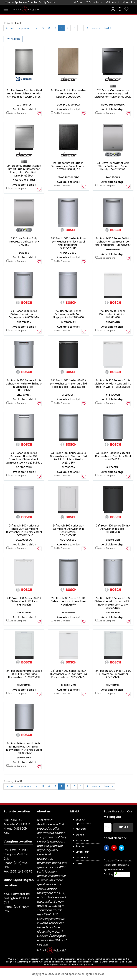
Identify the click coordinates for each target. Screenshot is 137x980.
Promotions (82, 840)
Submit (123, 827)
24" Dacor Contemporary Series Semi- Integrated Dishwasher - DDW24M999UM (113, 94)
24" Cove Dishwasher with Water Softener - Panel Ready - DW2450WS (113, 166)
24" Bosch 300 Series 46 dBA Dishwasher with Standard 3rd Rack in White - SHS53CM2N (68, 674)
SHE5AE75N (113, 467)
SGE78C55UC (24, 467)
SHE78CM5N (24, 395)
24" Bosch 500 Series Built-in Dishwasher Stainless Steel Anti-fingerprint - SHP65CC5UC (68, 243)
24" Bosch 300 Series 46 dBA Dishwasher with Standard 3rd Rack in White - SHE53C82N (113, 384)
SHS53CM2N (68, 685)
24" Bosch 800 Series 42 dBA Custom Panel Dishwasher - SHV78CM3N (113, 674)
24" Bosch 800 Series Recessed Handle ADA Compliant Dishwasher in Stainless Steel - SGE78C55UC (24, 458)
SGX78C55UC (24, 540)
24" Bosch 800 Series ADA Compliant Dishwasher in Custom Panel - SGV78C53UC (68, 531)
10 (74, 28)
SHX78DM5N (68, 322)
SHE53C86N (68, 395)
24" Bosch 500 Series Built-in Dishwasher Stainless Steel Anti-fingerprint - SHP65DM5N (113, 242)
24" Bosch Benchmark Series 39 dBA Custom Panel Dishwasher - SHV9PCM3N (24, 674)
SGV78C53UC (68, 540)
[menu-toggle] (6, 9)
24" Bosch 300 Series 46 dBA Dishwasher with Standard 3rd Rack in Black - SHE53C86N (68, 384)
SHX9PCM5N (24, 758)
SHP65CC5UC (68, 253)
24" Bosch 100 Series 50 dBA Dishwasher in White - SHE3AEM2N (24, 601)
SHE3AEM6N (113, 540)
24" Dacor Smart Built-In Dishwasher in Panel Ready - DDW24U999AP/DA (68, 166)
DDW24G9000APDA (68, 105)
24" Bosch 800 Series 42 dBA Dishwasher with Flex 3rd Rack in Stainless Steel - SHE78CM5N (24, 385)
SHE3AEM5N (68, 612)
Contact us (82, 857)
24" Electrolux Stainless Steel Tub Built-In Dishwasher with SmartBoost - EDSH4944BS (24, 94)
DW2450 (24, 253)
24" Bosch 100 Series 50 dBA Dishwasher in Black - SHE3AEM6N (113, 529)
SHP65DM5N (113, 250)
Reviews (80, 846)
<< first (10, 28)
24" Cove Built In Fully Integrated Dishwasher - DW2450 (24, 242)
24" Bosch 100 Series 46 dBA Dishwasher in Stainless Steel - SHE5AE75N (113, 456)
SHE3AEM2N (24, 612)
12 (87, 28)
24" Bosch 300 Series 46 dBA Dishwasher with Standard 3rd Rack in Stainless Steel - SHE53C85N (68, 458)
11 (81, 28)
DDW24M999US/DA (24, 180)
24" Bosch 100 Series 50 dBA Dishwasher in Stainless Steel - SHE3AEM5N (68, 601)
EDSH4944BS (24, 105)
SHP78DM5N (24, 322)
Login (79, 863)
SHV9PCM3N (24, 685)
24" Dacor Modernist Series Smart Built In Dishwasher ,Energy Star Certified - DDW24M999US (24, 171)
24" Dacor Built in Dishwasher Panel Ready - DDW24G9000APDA (68, 94)
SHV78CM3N (113, 685)
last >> (109, 28)
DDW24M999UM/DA (113, 105)
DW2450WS (113, 177)
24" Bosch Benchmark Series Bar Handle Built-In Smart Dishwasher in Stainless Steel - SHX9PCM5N (24, 748)
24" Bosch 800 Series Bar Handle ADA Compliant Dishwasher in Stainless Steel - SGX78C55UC (24, 531)
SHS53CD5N (113, 612)
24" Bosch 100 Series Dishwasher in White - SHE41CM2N (113, 314)
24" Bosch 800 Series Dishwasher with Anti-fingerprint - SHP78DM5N (24, 314)
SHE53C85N (68, 467)
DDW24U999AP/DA (68, 177)
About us (81, 829)
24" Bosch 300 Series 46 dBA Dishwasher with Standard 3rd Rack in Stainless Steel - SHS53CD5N (113, 603)
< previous (25, 28)
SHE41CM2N (113, 322)
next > (96, 28)
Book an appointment (83, 822)
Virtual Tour (82, 852)
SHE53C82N (113, 395)
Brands (80, 835)
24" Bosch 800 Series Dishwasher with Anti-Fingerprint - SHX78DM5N (68, 314)
